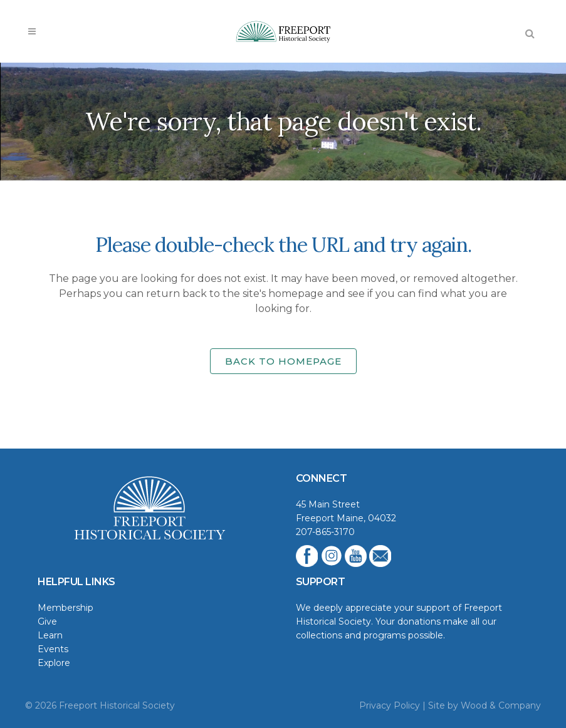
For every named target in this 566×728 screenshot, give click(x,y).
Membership (66, 608)
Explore (54, 663)
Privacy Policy (390, 705)
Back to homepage (283, 361)
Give (47, 621)
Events (53, 649)
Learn (50, 635)
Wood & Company (501, 705)
